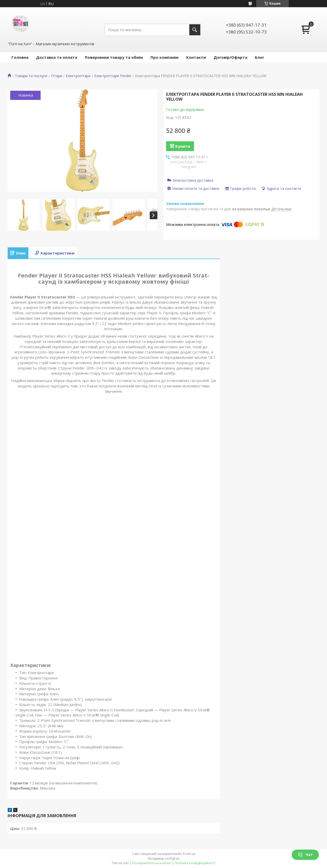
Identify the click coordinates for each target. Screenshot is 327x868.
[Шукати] (195, 30)
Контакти (196, 57)
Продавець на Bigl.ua (163, 858)
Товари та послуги (31, 76)
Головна (20, 57)
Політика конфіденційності (195, 863)
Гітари (57, 76)
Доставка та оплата (57, 57)
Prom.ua (189, 854)
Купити (183, 146)
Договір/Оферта (230, 57)
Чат (305, 855)
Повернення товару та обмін (114, 57)
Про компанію (165, 57)
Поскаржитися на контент (152, 863)
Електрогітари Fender (113, 76)
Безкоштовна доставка (193, 180)
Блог (260, 57)
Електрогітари (78, 76)
